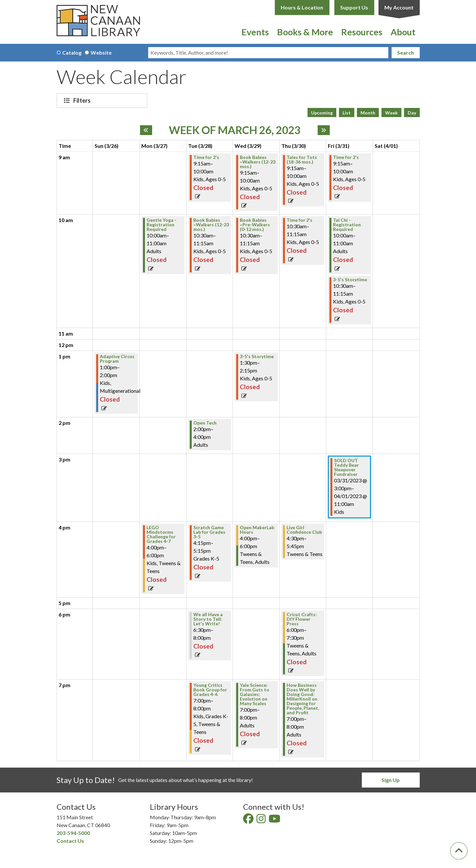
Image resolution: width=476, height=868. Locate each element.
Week (391, 113)
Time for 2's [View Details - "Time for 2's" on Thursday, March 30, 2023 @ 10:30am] (300, 220)
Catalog (72, 52)
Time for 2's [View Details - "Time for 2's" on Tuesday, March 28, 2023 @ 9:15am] (206, 157)
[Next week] (324, 130)
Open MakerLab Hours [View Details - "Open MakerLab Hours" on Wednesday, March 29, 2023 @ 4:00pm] (257, 530)
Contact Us (70, 841)
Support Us (354, 7)
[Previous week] (146, 130)
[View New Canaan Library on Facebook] (249, 820)
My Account (399, 7)
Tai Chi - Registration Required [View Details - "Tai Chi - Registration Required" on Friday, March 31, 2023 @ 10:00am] (347, 225)
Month (368, 113)
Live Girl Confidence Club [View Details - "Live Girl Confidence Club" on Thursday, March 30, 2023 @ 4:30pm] (304, 530)
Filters (83, 100)
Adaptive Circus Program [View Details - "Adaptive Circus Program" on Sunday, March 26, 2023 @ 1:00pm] (117, 359)
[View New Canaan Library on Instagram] (262, 820)
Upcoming (322, 113)
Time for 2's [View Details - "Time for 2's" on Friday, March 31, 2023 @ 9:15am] (346, 157)
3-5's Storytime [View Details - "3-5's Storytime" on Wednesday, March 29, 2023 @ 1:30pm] (257, 356)
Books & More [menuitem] (305, 32)
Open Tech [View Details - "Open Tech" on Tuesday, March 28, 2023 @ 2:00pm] (205, 423)
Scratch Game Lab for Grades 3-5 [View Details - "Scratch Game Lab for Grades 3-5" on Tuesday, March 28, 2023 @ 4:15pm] (209, 532)
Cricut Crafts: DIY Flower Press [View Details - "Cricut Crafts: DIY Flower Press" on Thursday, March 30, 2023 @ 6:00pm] (302, 619)
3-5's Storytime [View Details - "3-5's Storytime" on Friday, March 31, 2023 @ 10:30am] (350, 280)
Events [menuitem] (255, 32)
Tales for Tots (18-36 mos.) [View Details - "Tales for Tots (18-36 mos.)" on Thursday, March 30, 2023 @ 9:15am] (302, 160)
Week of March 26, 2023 (235, 130)
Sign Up (391, 780)
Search (405, 52)
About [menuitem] (403, 32)
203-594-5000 (73, 833)
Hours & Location (302, 7)
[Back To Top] (459, 851)
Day (412, 113)
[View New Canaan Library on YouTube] (275, 820)
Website (101, 52)
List (347, 113)
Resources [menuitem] (362, 32)
